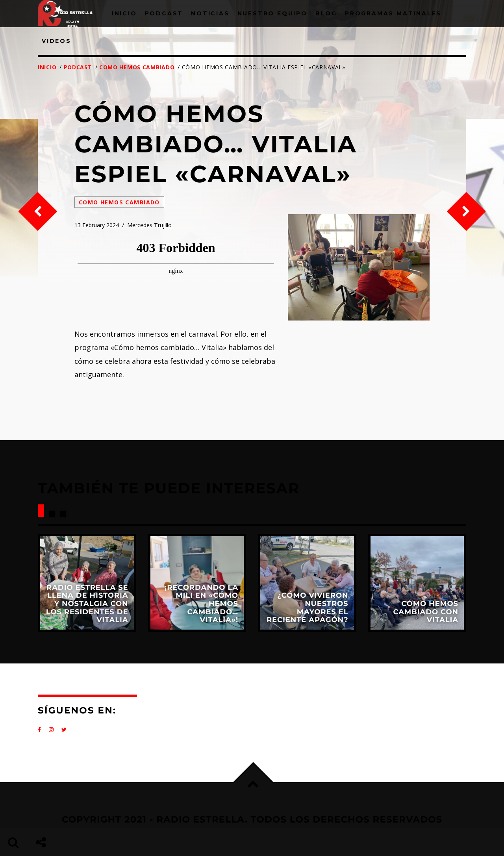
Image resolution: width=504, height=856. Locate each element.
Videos (57, 41)
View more (87, 583)
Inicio (47, 67)
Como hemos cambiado (137, 67)
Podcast (78, 67)
